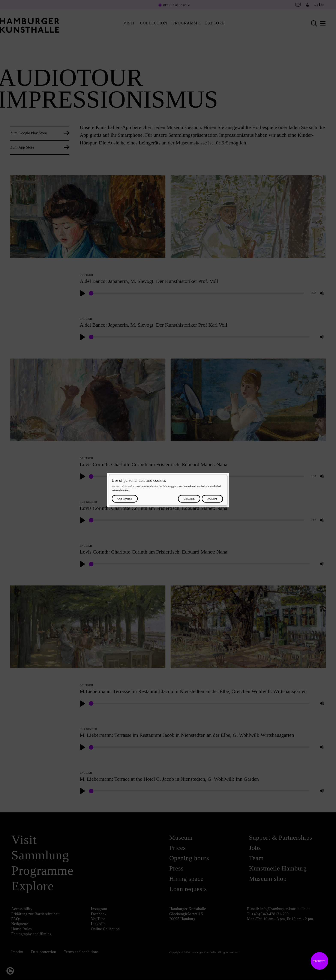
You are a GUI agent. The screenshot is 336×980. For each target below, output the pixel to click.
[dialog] (168, 490)
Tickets (318, 961)
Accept (212, 499)
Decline (189, 499)
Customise (125, 499)
